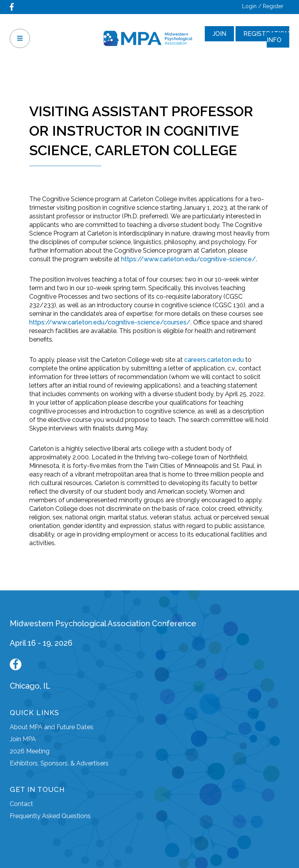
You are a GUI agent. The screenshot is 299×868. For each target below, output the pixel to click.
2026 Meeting (30, 751)
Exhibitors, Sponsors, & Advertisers (59, 763)
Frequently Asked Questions (50, 816)
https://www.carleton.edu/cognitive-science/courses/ (110, 322)
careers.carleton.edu (214, 360)
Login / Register (263, 6)
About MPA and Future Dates (52, 727)
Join (219, 34)
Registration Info (266, 37)
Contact (21, 804)
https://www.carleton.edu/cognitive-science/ (188, 259)
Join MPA (23, 739)
